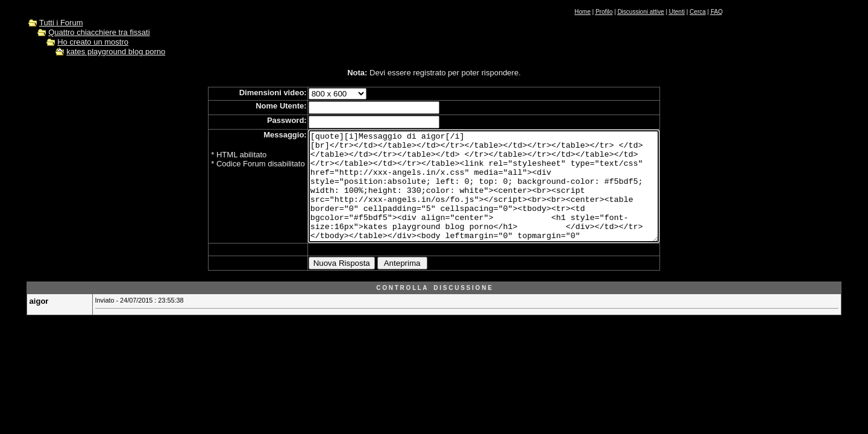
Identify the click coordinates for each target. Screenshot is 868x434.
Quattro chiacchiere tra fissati (99, 32)
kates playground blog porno (116, 52)
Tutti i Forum (61, 23)
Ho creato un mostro (93, 42)
